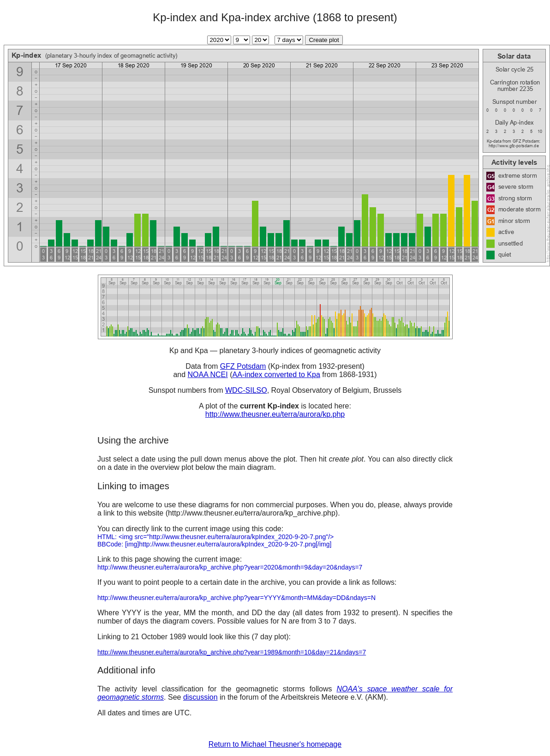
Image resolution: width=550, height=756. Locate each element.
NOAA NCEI (208, 375)
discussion (200, 697)
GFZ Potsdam (243, 366)
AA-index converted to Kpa (276, 375)
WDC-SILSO (246, 390)
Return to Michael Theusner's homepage (275, 744)
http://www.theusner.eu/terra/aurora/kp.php (275, 414)
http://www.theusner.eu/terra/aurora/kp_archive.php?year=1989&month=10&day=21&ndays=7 (232, 652)
